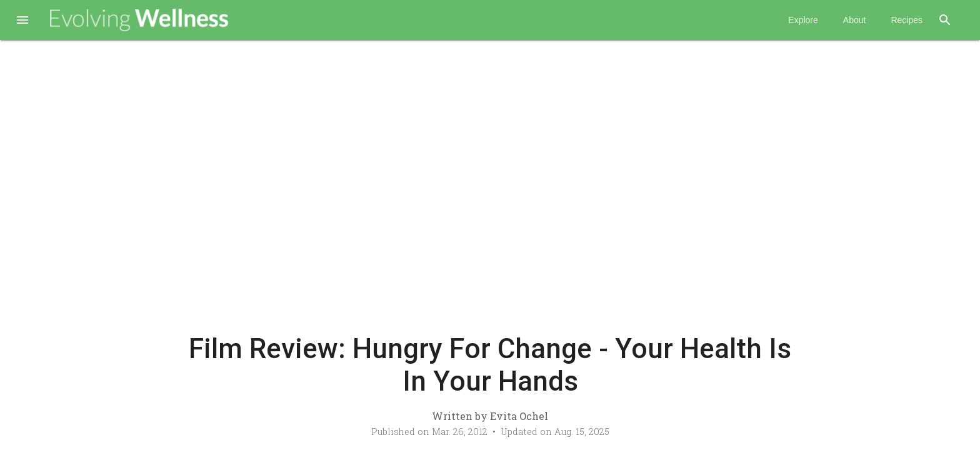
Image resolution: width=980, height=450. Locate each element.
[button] (22, 21)
